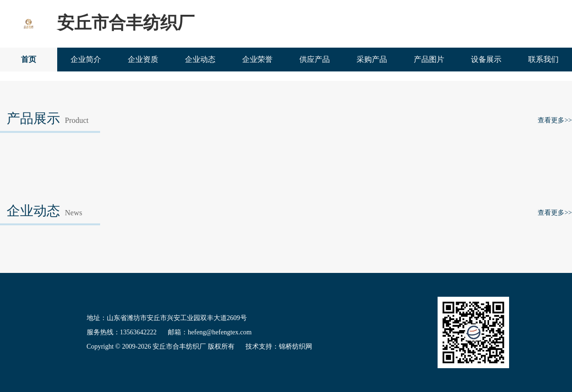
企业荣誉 (257, 59)
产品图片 (429, 59)
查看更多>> (555, 120)
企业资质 (143, 59)
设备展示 (486, 59)
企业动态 (200, 59)
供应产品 (315, 59)
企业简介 (86, 59)
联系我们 (543, 59)
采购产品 (372, 59)
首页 (29, 59)
